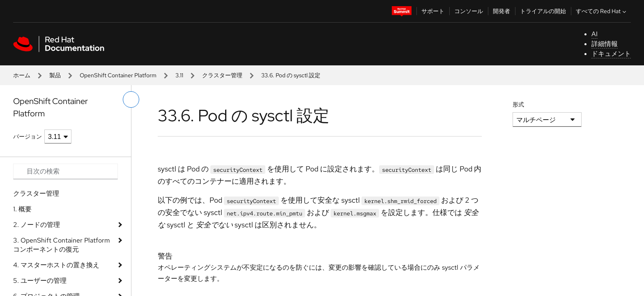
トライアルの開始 (543, 11)
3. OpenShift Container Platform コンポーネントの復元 (62, 245)
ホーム (22, 75)
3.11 (179, 75)
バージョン (28, 136)
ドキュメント (611, 54)
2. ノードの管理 (37, 225)
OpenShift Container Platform (118, 75)
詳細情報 (605, 44)
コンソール (469, 11)
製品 (55, 75)
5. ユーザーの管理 (40, 281)
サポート (433, 11)
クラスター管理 (222, 75)
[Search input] (66, 171)
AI (595, 34)
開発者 (501, 11)
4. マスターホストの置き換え (56, 265)
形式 (518, 104)
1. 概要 (22, 209)
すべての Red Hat (602, 11)
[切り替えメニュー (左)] (131, 99)
